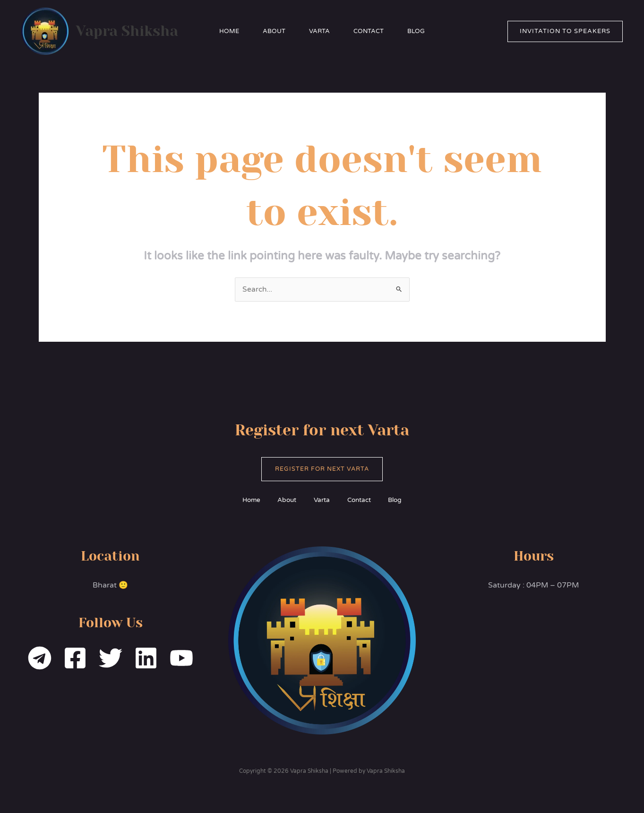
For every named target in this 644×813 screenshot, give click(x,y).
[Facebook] (75, 658)
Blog (416, 31)
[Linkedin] (146, 658)
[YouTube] (181, 658)
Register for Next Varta (322, 469)
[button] (565, 31)
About (274, 31)
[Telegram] (40, 658)
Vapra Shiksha (127, 31)
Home (229, 31)
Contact (369, 31)
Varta (319, 31)
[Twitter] (111, 658)
